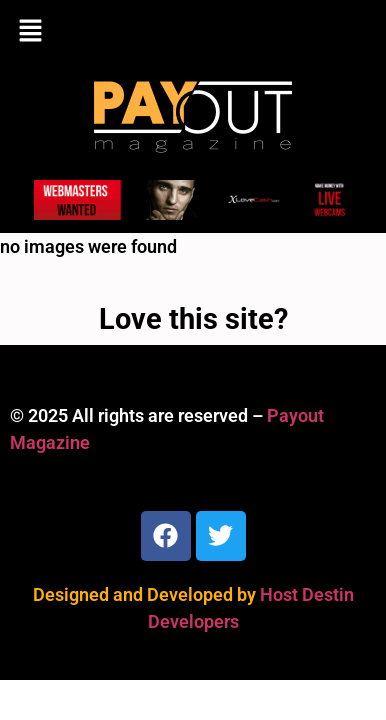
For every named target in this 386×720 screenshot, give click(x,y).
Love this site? (193, 319)
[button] (193, 32)
